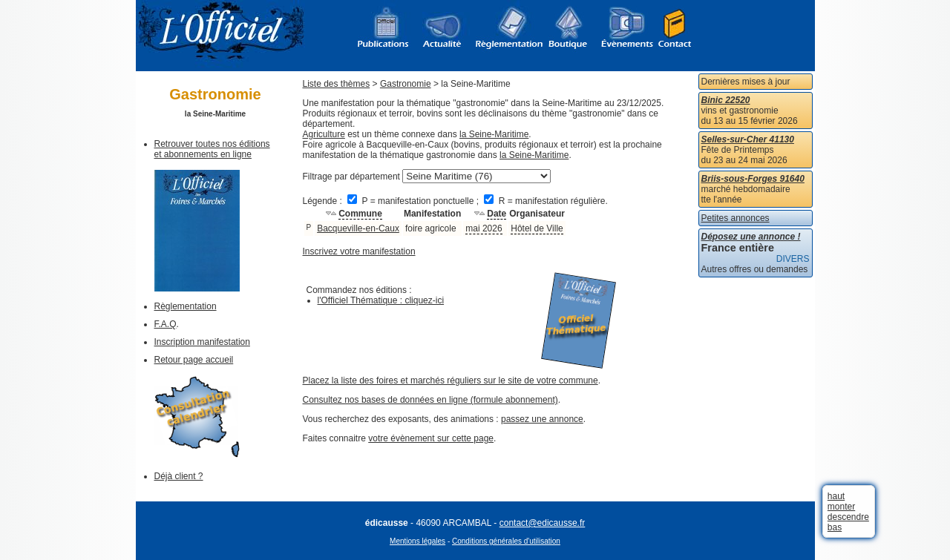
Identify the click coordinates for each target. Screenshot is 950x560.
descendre (848, 517)
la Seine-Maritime (494, 134)
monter (841, 507)
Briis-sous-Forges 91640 (753, 179)
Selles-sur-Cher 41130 (748, 139)
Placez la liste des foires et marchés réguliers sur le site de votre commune (451, 381)
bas (835, 527)
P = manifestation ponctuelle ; (414, 201)
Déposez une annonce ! (751, 237)
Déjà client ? (179, 476)
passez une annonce (542, 419)
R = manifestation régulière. (546, 201)
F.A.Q (166, 324)
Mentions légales (417, 541)
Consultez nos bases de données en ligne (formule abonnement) (430, 400)
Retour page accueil (194, 360)
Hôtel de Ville (537, 228)
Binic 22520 (726, 100)
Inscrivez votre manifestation (359, 251)
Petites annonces (736, 218)
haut (836, 496)
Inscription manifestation (202, 342)
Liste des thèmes (337, 84)
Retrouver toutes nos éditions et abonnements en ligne (212, 149)
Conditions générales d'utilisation (506, 541)
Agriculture (324, 134)
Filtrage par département (351, 177)
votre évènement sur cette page (431, 438)
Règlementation (186, 306)
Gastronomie (406, 84)
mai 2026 (484, 228)
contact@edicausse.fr (543, 523)
